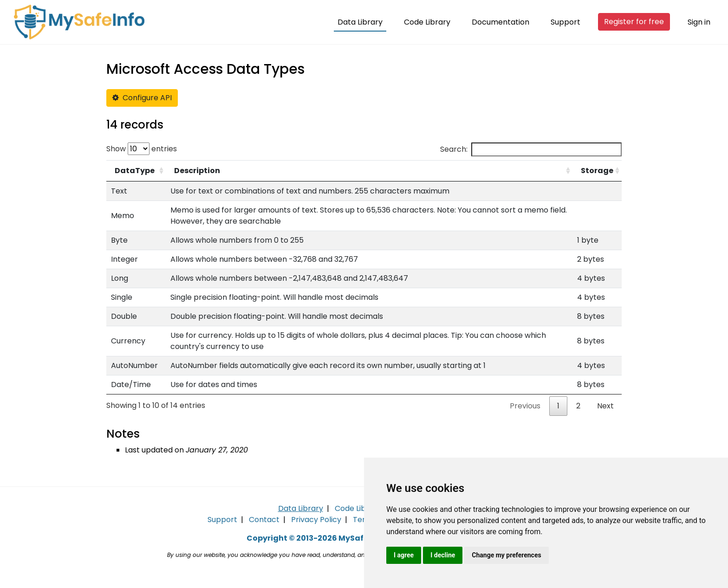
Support (565, 22)
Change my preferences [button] (506, 555)
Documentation (500, 22)
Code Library (427, 22)
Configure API (142, 98)
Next (605, 406)
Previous (525, 406)
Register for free (634, 22)
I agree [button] (404, 555)
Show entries (142, 149)
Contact (264, 520)
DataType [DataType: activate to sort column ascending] (135, 171)
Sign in (699, 22)
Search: (531, 149)
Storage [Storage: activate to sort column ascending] (597, 171)
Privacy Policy (316, 520)
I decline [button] (443, 555)
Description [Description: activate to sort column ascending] (197, 171)
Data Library (360, 22)
